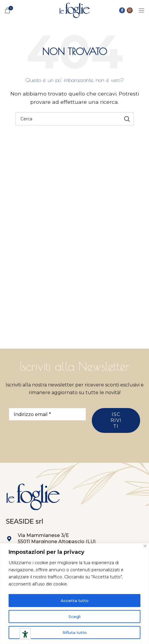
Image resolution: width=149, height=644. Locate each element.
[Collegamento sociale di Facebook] (122, 10)
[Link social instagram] (130, 10)
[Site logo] (74, 10)
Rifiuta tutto (74, 632)
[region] (74, 594)
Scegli (74, 617)
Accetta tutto (74, 601)
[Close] (145, 547)
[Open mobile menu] (142, 10)
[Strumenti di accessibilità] (25, 634)
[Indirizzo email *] (47, 414)
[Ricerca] (75, 119)
